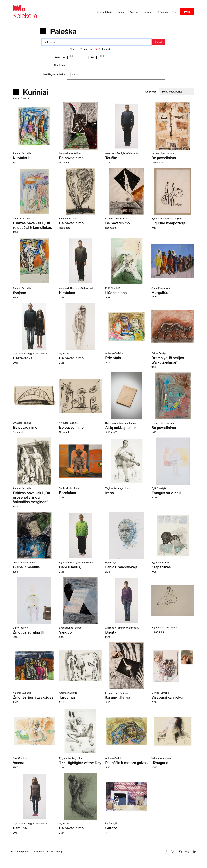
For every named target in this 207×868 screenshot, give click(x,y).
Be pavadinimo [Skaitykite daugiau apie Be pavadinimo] (71, 158)
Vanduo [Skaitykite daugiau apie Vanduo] (65, 632)
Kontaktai (39, 851)
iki (92, 57)
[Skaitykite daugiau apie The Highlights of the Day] (80, 731)
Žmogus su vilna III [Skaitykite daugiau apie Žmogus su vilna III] (28, 632)
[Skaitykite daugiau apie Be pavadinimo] (80, 126)
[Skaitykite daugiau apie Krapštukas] (173, 535)
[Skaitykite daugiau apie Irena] (127, 461)
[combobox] (114, 65)
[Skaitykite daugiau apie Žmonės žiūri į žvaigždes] (34, 666)
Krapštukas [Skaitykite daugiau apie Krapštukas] (161, 567)
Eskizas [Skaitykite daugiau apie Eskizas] (158, 632)
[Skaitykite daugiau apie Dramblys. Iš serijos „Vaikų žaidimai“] (173, 326)
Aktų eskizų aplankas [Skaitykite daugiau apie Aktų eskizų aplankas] (123, 428)
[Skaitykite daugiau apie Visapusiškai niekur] (173, 666)
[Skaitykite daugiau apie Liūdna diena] (127, 261)
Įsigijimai (147, 12)
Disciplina (59, 65)
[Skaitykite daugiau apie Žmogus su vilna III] (34, 600)
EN (175, 12)
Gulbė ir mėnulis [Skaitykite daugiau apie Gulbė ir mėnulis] (26, 567)
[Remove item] (72, 74)
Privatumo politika (21, 851)
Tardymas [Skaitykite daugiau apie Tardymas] (67, 697)
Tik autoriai (86, 49)
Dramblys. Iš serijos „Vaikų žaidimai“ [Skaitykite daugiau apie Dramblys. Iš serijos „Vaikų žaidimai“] (168, 360)
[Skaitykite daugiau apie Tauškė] (127, 126)
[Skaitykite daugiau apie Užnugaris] (173, 731)
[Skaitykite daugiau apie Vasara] (34, 731)
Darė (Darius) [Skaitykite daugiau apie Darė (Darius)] (70, 567)
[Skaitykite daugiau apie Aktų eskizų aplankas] (127, 396)
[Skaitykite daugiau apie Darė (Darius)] (80, 535)
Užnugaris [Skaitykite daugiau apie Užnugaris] (160, 763)
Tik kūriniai (104, 49)
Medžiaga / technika (54, 74)
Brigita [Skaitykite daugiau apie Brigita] (111, 632)
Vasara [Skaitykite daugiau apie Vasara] (19, 763)
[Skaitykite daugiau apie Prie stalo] (127, 326)
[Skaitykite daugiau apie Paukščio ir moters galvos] (127, 731)
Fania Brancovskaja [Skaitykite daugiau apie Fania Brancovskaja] (121, 567)
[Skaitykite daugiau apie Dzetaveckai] (34, 326)
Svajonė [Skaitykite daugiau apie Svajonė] (19, 293)
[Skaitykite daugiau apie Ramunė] (34, 796)
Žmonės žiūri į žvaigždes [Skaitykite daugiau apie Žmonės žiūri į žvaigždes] (33, 697)
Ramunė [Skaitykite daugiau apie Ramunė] (20, 828)
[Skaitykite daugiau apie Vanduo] (80, 600)
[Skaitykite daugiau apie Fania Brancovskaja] (127, 535)
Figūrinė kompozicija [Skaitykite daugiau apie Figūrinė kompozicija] (169, 223)
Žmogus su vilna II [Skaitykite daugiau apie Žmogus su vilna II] (166, 493)
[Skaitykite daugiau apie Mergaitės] (173, 261)
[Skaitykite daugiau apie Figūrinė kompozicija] (173, 191)
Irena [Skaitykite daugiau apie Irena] (110, 493)
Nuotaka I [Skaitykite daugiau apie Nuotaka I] (21, 158)
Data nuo (60, 57)
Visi (72, 49)
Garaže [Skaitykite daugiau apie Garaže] (111, 828)
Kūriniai (121, 12)
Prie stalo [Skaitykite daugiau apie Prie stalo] (113, 358)
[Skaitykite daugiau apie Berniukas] (80, 461)
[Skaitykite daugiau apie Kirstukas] (80, 261)
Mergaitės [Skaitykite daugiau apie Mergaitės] (160, 293)
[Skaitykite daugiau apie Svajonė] (34, 261)
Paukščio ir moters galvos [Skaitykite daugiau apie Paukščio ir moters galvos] (126, 763)
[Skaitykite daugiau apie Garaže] (127, 796)
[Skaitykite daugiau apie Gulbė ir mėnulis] (34, 535)
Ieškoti (159, 42)
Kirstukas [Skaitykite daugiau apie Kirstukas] (67, 293)
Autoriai (134, 12)
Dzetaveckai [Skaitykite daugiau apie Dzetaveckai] (23, 358)
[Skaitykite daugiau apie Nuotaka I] (34, 126)
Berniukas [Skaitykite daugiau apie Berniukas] (68, 493)
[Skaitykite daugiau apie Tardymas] (80, 666)
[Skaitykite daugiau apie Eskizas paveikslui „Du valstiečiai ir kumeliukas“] (34, 191)
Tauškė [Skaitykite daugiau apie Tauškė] (111, 158)
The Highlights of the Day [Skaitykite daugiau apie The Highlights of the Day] (80, 763)
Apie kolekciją (105, 12)
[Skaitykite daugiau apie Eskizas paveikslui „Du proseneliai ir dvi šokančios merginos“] (34, 461)
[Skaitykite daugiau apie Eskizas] (173, 600)
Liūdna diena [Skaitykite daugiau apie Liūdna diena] (116, 293)
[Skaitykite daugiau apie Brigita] (127, 600)
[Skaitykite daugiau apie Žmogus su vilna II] (173, 461)
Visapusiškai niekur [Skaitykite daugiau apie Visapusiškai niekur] (168, 697)
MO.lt (187, 12)
